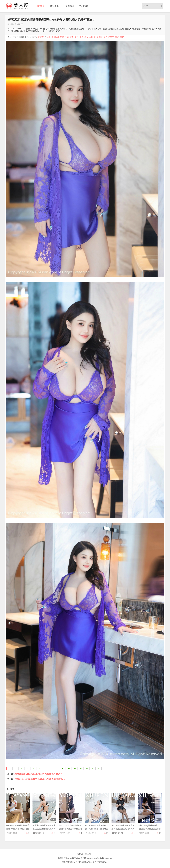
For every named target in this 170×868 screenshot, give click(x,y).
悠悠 (62, 37)
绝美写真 (55, 37)
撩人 (106, 37)
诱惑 (101, 37)
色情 (96, 37)
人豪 (91, 37)
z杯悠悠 (41, 37)
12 (75, 768)
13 (81, 768)
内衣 (122, 37)
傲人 (86, 37)
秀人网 (17, 24)
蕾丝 (77, 37)
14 (87, 768)
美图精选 (70, 6)
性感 (67, 37)
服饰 (81, 37)
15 (93, 768)
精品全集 (54, 6)
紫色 (117, 37)
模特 (49, 37)
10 (63, 768)
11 (69, 768)
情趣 (72, 37)
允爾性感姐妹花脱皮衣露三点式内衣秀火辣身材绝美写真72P (38, 774)
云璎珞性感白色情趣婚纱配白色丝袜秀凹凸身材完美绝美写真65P (40, 779)
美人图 (10, 24)
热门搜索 (84, 6)
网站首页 (40, 6)
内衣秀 (111, 37)
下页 (99, 768)
